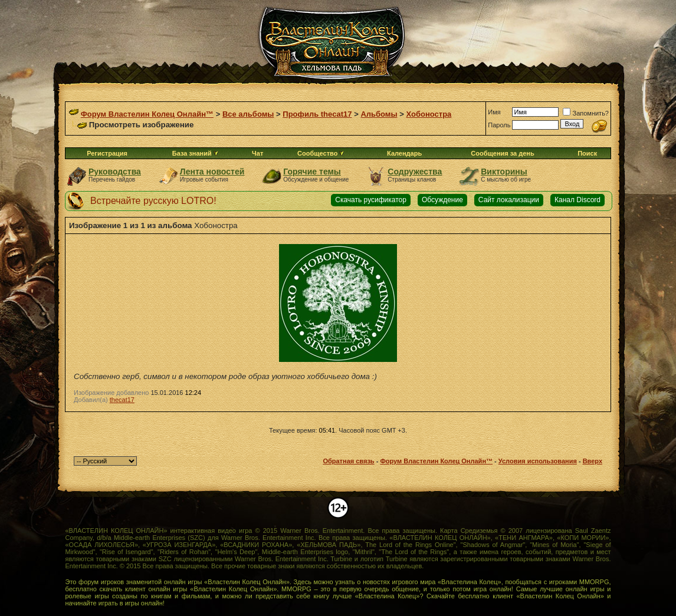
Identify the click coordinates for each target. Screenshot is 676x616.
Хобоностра (429, 114)
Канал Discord (577, 200)
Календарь (404, 153)
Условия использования (538, 461)
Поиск (587, 153)
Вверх (593, 461)
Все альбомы (248, 114)
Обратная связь (348, 461)
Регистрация (107, 153)
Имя (494, 112)
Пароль (499, 125)
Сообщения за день (502, 153)
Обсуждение (442, 200)
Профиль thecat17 (317, 114)
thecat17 (122, 400)
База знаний (192, 153)
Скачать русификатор (371, 200)
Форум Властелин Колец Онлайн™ (147, 114)
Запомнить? (586, 113)
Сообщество (321, 153)
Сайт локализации (509, 200)
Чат (257, 153)
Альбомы (379, 114)
